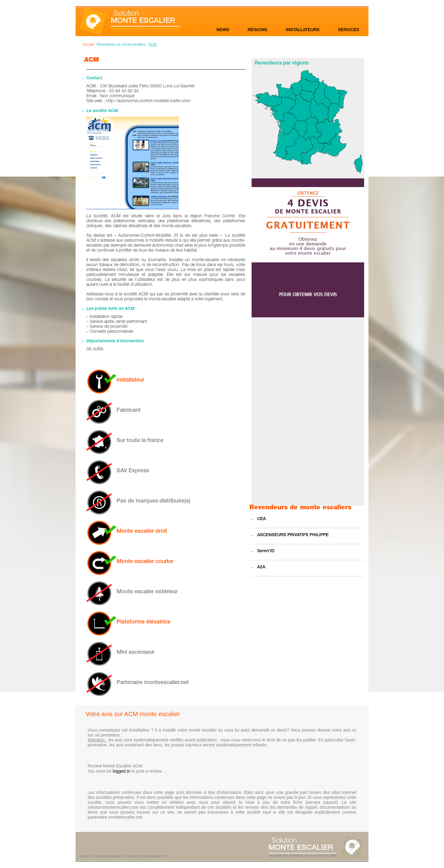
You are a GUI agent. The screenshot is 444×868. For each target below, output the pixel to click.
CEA (261, 519)
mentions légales (107, 857)
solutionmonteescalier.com (148, 857)
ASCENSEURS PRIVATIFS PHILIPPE (293, 535)
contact (85, 857)
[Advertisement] (308, 411)
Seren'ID (266, 551)
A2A (261, 567)
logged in (121, 771)
